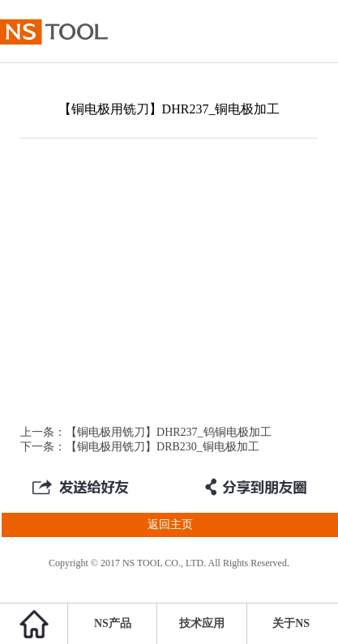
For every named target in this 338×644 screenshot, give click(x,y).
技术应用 (202, 623)
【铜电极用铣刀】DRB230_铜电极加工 (163, 447)
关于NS (291, 623)
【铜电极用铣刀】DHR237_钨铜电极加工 (169, 432)
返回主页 (96, 525)
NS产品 (113, 623)
